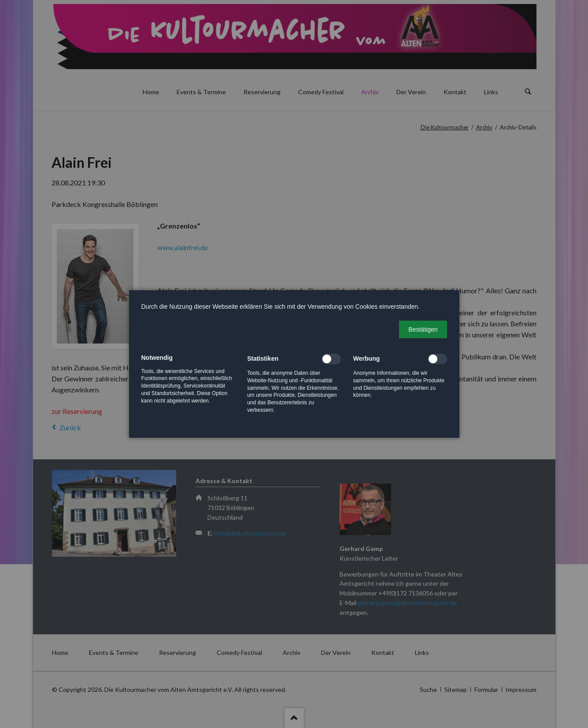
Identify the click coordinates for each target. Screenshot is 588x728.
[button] (423, 329)
